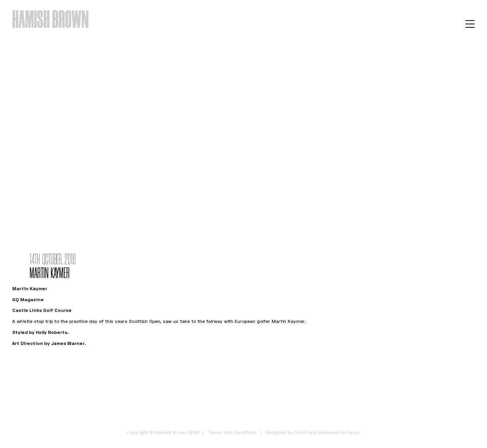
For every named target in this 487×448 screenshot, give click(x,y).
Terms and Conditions (232, 432)
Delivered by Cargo (339, 432)
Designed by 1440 (286, 432)
